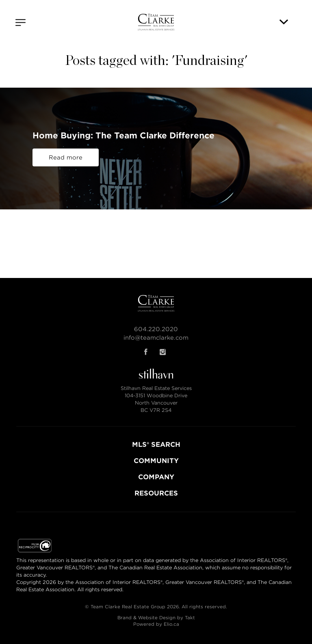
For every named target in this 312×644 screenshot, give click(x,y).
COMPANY (156, 477)
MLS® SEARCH (156, 445)
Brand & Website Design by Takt (156, 618)
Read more (66, 157)
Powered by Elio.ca (156, 624)
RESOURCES (156, 493)
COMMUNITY (156, 461)
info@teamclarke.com (156, 338)
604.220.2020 (156, 329)
